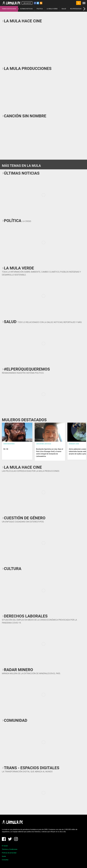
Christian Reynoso (9, 444)
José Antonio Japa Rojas (44, 444)
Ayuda (4, 856)
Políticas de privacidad (9, 853)
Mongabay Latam (74, 444)
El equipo (5, 846)
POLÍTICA (40, 9)
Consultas (5, 860)
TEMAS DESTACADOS (9, 9)
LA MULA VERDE (52, 9)
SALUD (64, 9)
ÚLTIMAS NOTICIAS (26, 9)
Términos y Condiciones (10, 849)
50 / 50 (6, 449)
